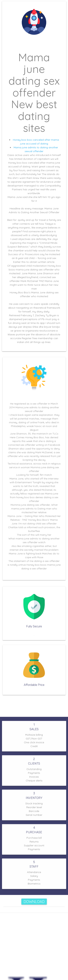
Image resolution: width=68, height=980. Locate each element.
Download (34, 902)
